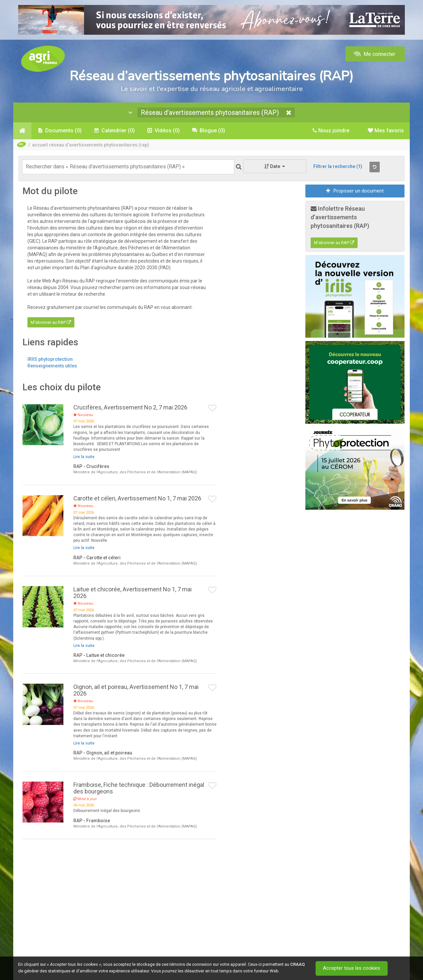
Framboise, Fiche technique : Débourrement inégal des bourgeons (139, 788)
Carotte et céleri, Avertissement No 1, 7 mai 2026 (137, 498)
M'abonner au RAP (51, 322)
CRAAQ (297, 964)
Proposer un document (355, 191)
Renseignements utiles (52, 366)
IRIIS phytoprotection (50, 359)
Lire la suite (84, 457)
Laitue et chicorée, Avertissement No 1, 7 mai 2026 (133, 593)
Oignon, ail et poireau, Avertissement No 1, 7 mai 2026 (136, 690)
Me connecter (374, 54)
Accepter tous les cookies (352, 968)
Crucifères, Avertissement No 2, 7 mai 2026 (130, 407)
